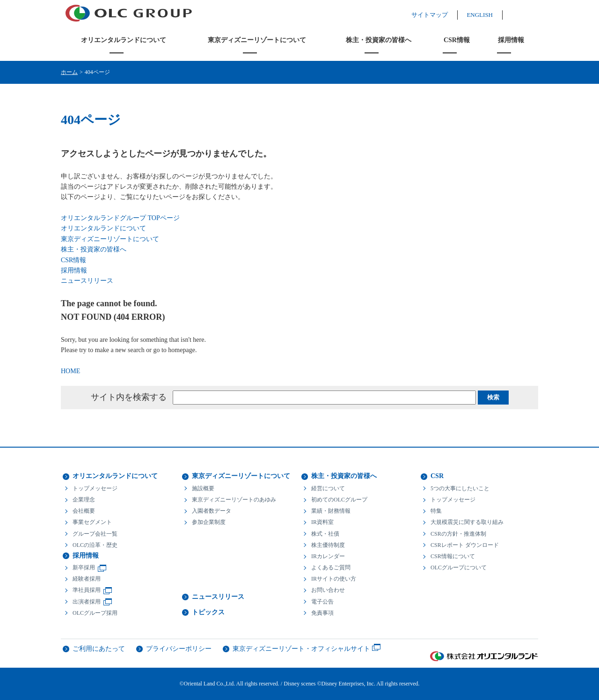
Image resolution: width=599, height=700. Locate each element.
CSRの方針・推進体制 (458, 534)
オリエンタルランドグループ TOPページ (120, 218)
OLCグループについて (459, 567)
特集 (436, 511)
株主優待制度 (328, 545)
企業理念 (84, 500)
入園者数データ (212, 511)
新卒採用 (84, 567)
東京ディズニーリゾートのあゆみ (234, 500)
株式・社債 (325, 534)
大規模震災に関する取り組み (467, 522)
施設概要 (203, 488)
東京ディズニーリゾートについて (257, 40)
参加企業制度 (209, 522)
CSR (437, 476)
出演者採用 (87, 602)
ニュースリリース (87, 281)
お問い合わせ (328, 590)
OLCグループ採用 (95, 613)
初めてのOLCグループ (339, 500)
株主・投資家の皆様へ (379, 40)
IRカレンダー (328, 556)
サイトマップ (439, 15)
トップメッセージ (95, 488)
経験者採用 (87, 579)
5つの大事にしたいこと (460, 488)
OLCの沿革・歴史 (95, 545)
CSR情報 (457, 40)
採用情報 (511, 40)
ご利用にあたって (99, 649)
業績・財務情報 (331, 511)
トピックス (208, 612)
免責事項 (322, 613)
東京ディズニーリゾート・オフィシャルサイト (301, 649)
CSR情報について (453, 556)
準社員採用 (87, 590)
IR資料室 (322, 522)
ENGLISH (489, 15)
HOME (70, 371)
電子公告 (322, 602)
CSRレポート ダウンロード (465, 545)
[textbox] (324, 398)
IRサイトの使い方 (334, 579)
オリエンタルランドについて (124, 40)
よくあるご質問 (331, 567)
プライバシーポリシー (179, 649)
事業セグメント (92, 522)
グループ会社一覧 (95, 534)
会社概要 (84, 511)
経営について (328, 488)
